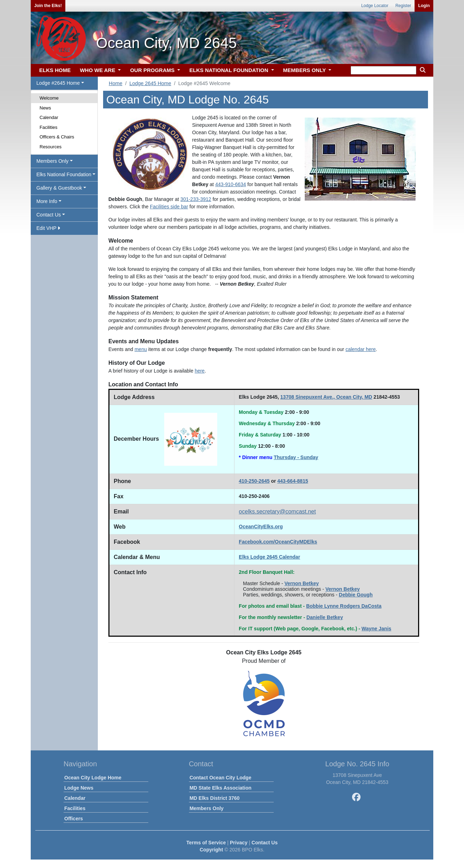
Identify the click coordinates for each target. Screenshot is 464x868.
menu (141, 349)
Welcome (49, 98)
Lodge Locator (375, 6)
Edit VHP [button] (48, 228)
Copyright (211, 850)
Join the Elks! (48, 6)
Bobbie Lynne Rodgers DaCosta (344, 606)
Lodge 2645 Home (150, 83)
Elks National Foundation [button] (64, 174)
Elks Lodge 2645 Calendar (269, 557)
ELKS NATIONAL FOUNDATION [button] (230, 70)
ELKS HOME (55, 70)
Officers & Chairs (57, 137)
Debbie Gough (356, 595)
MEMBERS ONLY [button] (305, 70)
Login (424, 6)
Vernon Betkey (302, 583)
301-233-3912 (196, 199)
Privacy (239, 843)
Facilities (49, 127)
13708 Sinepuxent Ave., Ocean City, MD (326, 397)
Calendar (49, 117)
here (200, 371)
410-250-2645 (254, 481)
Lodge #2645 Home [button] (58, 83)
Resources (50, 147)
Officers (74, 819)
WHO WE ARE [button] (98, 70)
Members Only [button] (52, 161)
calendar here (361, 349)
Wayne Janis (376, 629)
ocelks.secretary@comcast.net (277, 512)
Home (115, 83)
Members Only (207, 808)
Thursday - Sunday (296, 457)
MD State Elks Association (221, 788)
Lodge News (79, 788)
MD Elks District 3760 (215, 798)
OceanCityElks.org (261, 527)
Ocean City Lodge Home (93, 778)
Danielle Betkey (325, 617)
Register (403, 6)
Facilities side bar (169, 207)
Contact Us (264, 843)
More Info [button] (47, 201)
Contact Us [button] (49, 215)
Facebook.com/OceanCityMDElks (278, 542)
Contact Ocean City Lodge (221, 778)
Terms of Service (206, 843)
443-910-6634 (230, 184)
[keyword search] (383, 70)
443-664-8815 (293, 481)
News (45, 108)
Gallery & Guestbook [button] (59, 188)
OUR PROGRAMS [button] (153, 70)
